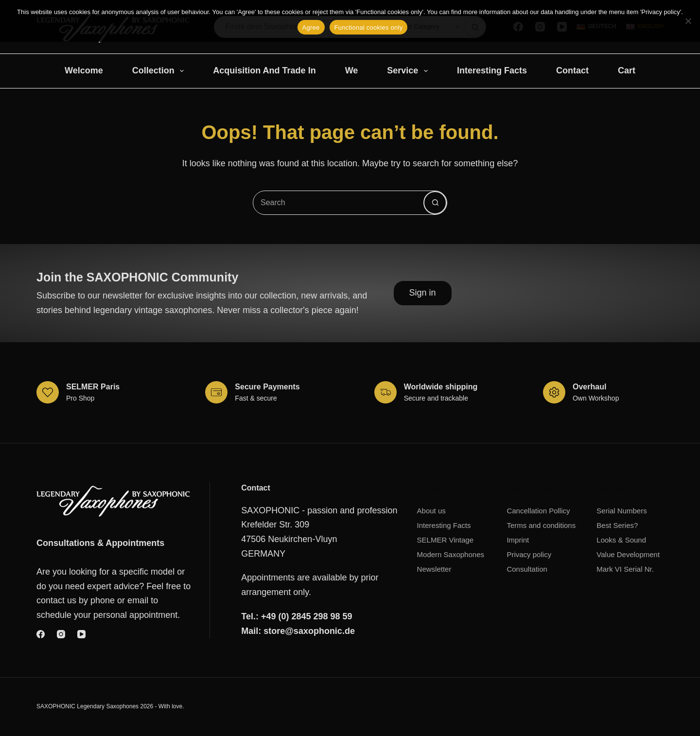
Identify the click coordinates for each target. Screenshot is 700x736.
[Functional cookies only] (688, 21)
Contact (572, 70)
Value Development (628, 554)
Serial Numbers (621, 511)
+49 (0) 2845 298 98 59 (307, 616)
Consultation (527, 569)
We (352, 70)
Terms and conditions (541, 525)
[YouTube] (81, 634)
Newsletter (434, 569)
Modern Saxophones (451, 554)
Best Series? (617, 525)
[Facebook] (41, 634)
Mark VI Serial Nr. (625, 569)
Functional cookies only (369, 27)
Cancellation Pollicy (538, 511)
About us (431, 511)
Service (409, 71)
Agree (311, 27)
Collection (160, 71)
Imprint (518, 540)
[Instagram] (61, 634)
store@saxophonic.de (309, 631)
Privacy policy (529, 554)
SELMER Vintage (445, 540)
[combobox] (338, 203)
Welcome (84, 70)
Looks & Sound (621, 540)
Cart (627, 70)
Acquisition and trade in (264, 70)
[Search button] (435, 203)
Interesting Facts (492, 70)
